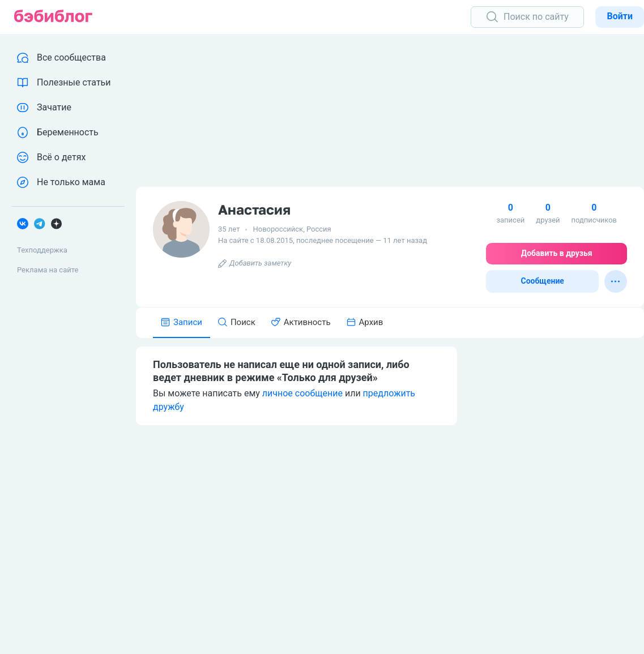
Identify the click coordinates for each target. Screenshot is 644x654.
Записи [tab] (182, 322)
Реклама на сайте (48, 270)
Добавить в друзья (557, 253)
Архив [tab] (365, 322)
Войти (620, 16)
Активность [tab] (301, 322)
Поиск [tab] (237, 322)
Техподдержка (42, 250)
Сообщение (543, 281)
